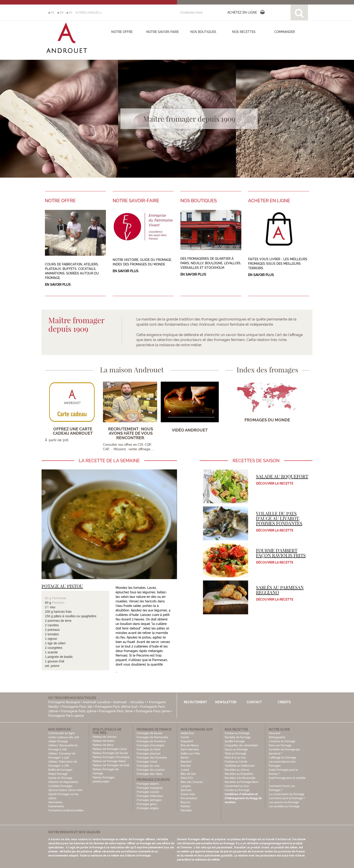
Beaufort (186, 762)
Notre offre (122, 32)
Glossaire (275, 733)
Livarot (185, 770)
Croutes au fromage (237, 790)
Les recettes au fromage (284, 806)
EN (60, 13)
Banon (185, 758)
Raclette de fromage (238, 737)
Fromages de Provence (151, 741)
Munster (186, 766)
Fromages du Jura (148, 766)
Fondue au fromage (237, 733)
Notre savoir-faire (163, 32)
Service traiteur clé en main (65, 790)
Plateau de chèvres (105, 737)
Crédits (284, 702)
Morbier (185, 806)
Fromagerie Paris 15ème (78, 711)
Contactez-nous (191, 12)
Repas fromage (58, 774)
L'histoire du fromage (282, 741)
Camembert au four (237, 786)
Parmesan (59, 598)
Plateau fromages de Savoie (110, 753)
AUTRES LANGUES (88, 13)
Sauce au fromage (236, 750)
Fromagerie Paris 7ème (116, 711)
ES (69, 13)
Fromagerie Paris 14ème (66, 716)
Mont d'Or (187, 778)
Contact (254, 702)
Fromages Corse (147, 762)
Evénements (56, 806)
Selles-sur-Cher (190, 754)
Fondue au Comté (236, 762)
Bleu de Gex (188, 774)
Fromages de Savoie (149, 733)
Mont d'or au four (235, 758)
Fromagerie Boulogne (64, 702)
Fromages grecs (147, 804)
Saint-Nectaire (190, 750)
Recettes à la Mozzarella (240, 778)
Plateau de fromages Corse (110, 749)
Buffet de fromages (60, 770)
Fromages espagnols (150, 788)
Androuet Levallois (97, 702)
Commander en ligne (62, 733)
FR (51, 13)
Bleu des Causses (192, 782)
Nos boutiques (203, 32)
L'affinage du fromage (282, 758)
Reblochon (187, 733)
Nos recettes (244, 32)
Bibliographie (277, 737)
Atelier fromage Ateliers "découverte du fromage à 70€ (63, 745)
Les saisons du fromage (284, 802)
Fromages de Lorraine (150, 770)
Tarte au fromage (235, 754)
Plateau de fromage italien (109, 761)
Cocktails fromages (60, 786)
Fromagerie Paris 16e (77, 707)
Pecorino (58, 603)
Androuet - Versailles (129, 702)
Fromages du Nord (148, 750)
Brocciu (185, 802)
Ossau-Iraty (188, 794)
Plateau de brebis (104, 741)
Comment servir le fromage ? (287, 798)
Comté (185, 737)
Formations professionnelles (66, 810)
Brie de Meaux (190, 745)
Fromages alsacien (149, 754)
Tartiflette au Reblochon (240, 766)
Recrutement (196, 702)
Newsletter (226, 702)
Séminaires (55, 802)
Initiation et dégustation (63, 782)
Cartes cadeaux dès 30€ (64, 737)
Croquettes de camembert (241, 745)
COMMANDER (285, 32)
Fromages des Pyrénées (152, 758)
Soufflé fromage (235, 741)
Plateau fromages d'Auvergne (111, 757)
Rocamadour (189, 798)
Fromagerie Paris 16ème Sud (116, 707)
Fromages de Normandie (152, 737)
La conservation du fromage (286, 794)
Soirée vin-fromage (60, 778)
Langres (186, 786)
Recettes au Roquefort (239, 774)
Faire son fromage (280, 745)
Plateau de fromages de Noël (111, 765)
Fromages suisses (148, 792)
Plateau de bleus (103, 745)
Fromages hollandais (150, 796)
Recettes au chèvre (237, 770)
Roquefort (187, 741)
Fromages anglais (148, 808)
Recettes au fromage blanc (242, 782)
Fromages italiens (148, 784)
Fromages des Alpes (149, 774)
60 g (48, 598)
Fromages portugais (149, 800)
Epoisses (186, 790)
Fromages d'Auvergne (150, 745)
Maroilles (186, 810)
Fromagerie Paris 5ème (153, 711)
